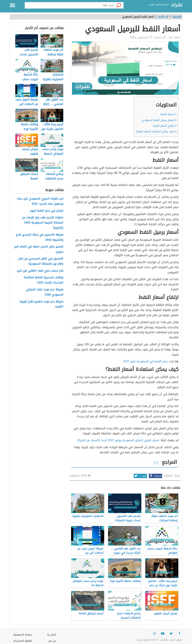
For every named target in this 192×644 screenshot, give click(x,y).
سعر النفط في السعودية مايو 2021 (146, 361)
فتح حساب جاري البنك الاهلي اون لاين (40, 271)
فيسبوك (155, 476)
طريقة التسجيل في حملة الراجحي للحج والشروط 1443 (40, 237)
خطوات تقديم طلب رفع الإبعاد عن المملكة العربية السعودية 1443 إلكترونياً (43, 223)
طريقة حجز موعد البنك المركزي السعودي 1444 (45, 292)
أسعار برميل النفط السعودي (159, 120)
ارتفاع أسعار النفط (165, 126)
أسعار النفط (169, 114)
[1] (135, 224)
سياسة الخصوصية (23, 635)
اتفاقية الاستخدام (23, 641)
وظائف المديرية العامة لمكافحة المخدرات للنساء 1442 (43, 280)
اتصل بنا (52, 635)
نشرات (177, 5)
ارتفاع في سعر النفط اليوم (47, 211)
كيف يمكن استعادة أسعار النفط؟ (156, 131)
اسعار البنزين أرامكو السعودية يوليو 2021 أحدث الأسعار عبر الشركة (118, 440)
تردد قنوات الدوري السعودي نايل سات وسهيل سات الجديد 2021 (40, 201)
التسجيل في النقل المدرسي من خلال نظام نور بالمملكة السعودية (41, 261)
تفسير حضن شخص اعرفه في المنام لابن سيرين (39, 249)
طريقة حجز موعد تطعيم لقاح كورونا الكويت (41, 304)
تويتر (140, 476)
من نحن (52, 641)
